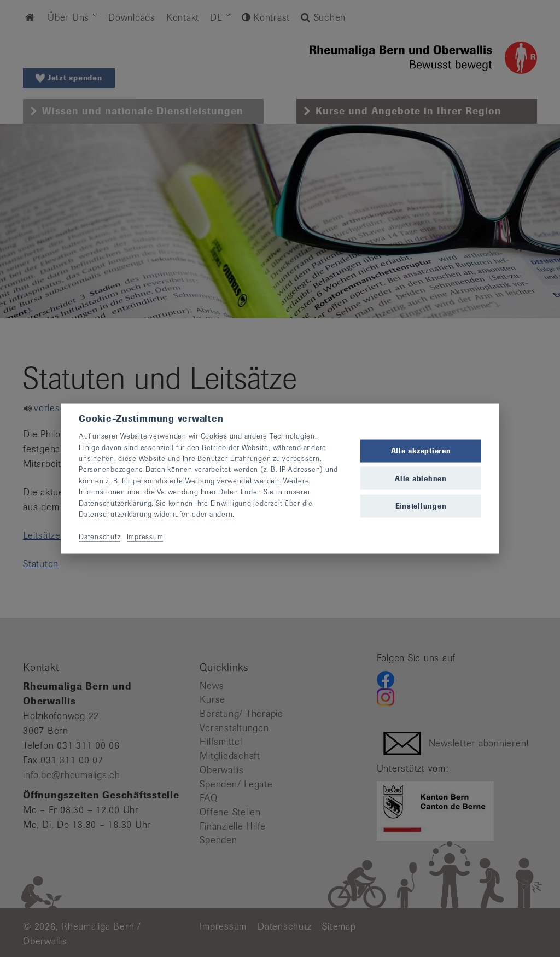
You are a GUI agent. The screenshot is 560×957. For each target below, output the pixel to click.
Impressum (145, 536)
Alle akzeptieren (421, 451)
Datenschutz (100, 536)
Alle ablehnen (421, 478)
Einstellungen (421, 506)
